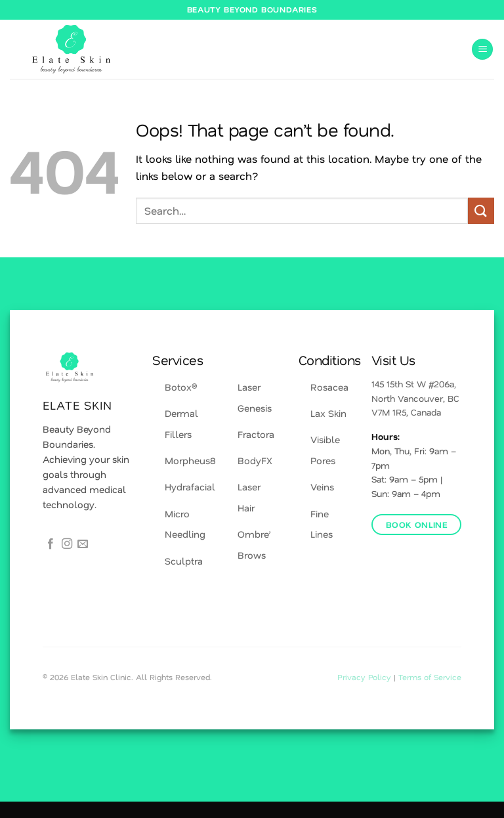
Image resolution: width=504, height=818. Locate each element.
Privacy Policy (366, 677)
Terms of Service (430, 677)
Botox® (181, 387)
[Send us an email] (83, 544)
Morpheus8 (190, 461)
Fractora (256, 434)
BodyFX (255, 461)
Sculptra (184, 561)
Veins (322, 487)
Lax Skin (328, 413)
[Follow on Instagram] (67, 544)
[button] (482, 50)
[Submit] (481, 210)
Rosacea (329, 387)
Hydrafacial (190, 487)
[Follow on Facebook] (51, 544)
